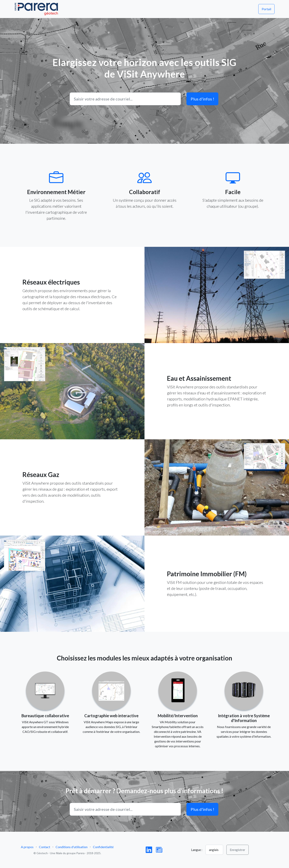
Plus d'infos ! (202, 99)
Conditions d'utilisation (72, 847)
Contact (45, 847)
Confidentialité (103, 847)
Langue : (197, 850)
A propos (27, 847)
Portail (266, 9)
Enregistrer (238, 850)
